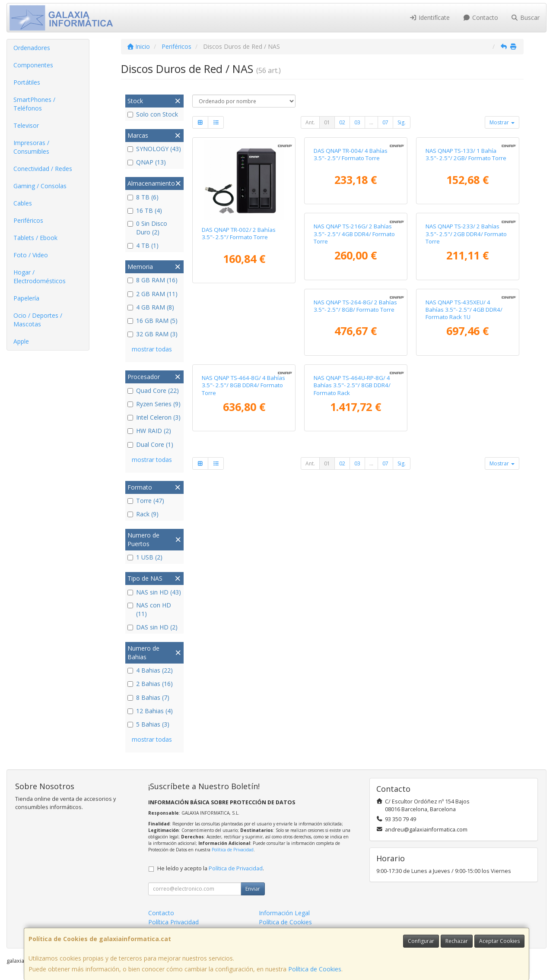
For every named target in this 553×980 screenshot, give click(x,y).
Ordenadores (32, 48)
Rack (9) (143, 514)
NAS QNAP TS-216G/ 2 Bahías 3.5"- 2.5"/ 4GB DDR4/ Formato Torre (242, 392)
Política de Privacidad (233, 850)
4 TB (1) (143, 245)
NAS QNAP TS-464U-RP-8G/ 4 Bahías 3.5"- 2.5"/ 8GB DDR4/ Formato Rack (464, 547)
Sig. (402, 122)
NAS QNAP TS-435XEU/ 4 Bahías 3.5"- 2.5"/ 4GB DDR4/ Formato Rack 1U (240, 547)
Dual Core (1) (150, 444)
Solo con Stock (153, 114)
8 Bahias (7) (148, 697)
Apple (21, 341)
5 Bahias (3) (148, 724)
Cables (23, 203)
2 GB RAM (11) (153, 294)
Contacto (480, 17)
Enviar (253, 889)
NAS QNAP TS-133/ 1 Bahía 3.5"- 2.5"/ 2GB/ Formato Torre (466, 233)
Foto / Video (31, 255)
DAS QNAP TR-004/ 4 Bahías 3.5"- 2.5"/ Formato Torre (351, 233)
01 (327, 122)
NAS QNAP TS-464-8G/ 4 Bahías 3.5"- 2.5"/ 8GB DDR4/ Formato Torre (355, 547)
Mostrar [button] (502, 122)
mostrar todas (152, 349)
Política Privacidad (173, 922)
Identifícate (430, 17)
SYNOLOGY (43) (154, 149)
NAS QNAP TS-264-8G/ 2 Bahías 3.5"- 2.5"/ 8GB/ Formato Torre (467, 388)
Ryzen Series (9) (154, 404)
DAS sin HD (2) (153, 627)
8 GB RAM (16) (153, 280)
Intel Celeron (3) (154, 417)
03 (357, 122)
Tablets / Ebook (35, 238)
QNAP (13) (147, 162)
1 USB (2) (145, 557)
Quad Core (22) (153, 390)
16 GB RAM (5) (153, 321)
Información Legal (284, 913)
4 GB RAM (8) (151, 307)
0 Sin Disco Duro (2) (147, 228)
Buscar (526, 17)
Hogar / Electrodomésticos (40, 277)
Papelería (26, 298)
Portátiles (27, 82)
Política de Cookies (315, 969)
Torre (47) (146, 501)
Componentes (33, 65)
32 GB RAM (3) (153, 334)
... (371, 122)
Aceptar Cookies (499, 941)
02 (342, 122)
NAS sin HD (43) (154, 592)
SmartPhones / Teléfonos (34, 104)
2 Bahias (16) (150, 684)
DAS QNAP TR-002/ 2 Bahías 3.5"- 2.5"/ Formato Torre (239, 233)
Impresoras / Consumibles (31, 147)
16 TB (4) (145, 210)
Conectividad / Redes (43, 169)
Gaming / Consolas (40, 186)
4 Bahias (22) (150, 670)
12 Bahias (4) (150, 711)
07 (385, 122)
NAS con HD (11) (149, 609)
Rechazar (457, 941)
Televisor (26, 125)
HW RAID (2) (149, 431)
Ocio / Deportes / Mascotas (38, 320)
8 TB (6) (143, 197)
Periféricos (28, 220)
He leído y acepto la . (211, 868)
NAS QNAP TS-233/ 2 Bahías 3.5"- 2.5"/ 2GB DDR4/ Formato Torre (354, 392)
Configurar (421, 941)
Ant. (310, 122)
